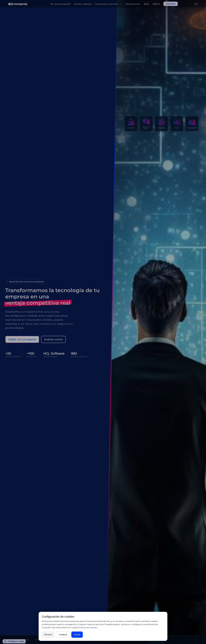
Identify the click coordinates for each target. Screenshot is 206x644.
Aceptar (77, 635)
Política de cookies (88, 628)
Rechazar (48, 635)
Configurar (63, 635)
